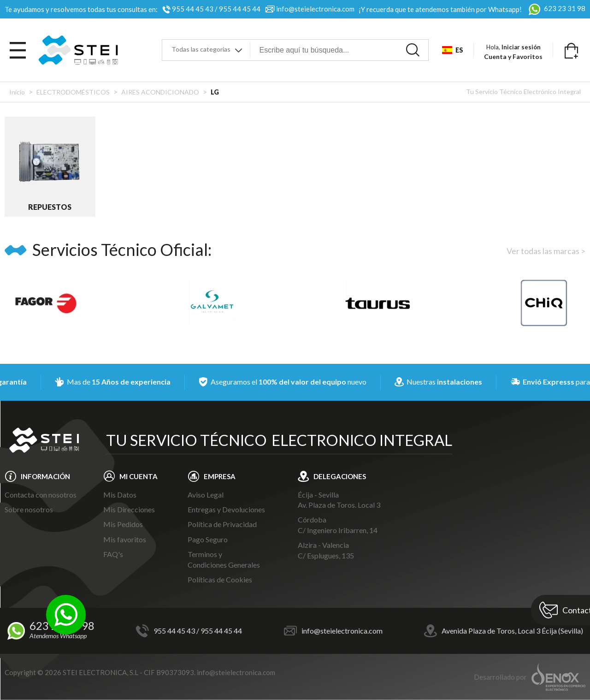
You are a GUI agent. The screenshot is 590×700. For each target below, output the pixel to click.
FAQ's (113, 554)
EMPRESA (220, 476)
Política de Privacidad (222, 524)
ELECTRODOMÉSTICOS (73, 92)
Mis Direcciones (129, 509)
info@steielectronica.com (315, 9)
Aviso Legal (206, 495)
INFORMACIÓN (45, 476)
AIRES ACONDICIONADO (160, 92)
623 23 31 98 (556, 8)
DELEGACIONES (340, 476)
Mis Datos (120, 495)
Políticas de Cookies (220, 579)
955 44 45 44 (240, 9)
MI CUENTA (139, 476)
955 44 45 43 (193, 9)
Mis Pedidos (123, 524)
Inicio (17, 92)
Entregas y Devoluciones (226, 509)
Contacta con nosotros (41, 495)
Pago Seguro (208, 539)
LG (215, 92)
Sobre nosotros (29, 509)
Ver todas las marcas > (546, 251)
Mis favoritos (125, 539)
